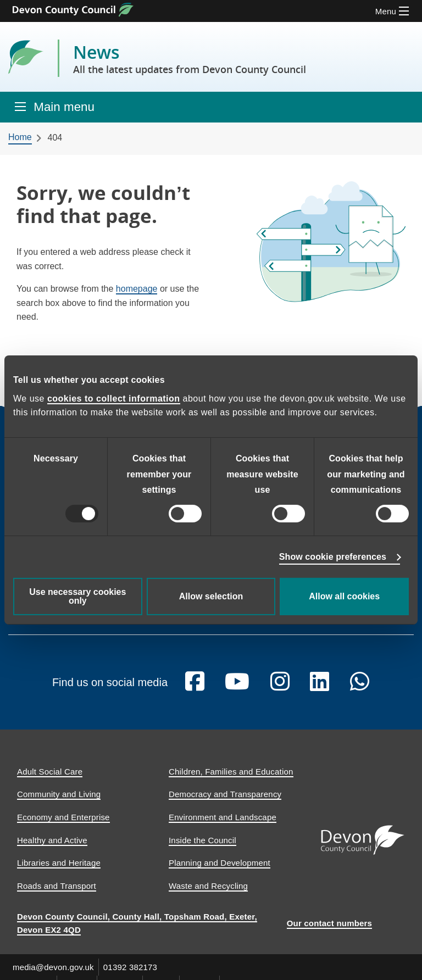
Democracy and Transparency (225, 803)
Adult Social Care (50, 780)
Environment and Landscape (223, 826)
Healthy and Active (52, 849)
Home (20, 137)
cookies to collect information (114, 399)
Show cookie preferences (333, 557)
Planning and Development (220, 872)
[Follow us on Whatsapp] (360, 691)
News (190, 58)
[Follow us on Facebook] (195, 691)
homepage (137, 289)
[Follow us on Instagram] (280, 691)
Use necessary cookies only (77, 596)
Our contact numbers (330, 932)
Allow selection (211, 596)
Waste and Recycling (208, 895)
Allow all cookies (344, 596)
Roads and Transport (57, 895)
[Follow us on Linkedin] (320, 691)
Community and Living (59, 803)
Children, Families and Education (231, 780)
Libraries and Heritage (59, 872)
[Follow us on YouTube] (237, 691)
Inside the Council (202, 849)
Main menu (64, 107)
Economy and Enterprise (63, 826)
